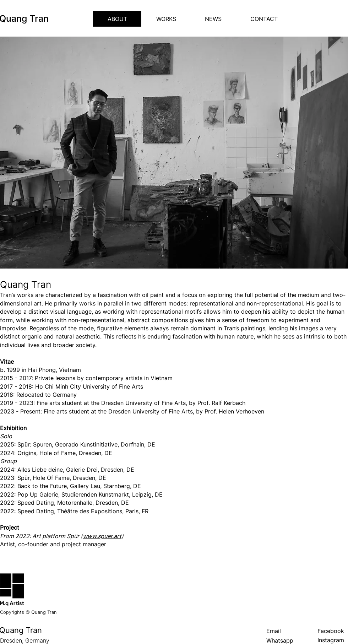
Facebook (331, 631)
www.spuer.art (102, 536)
